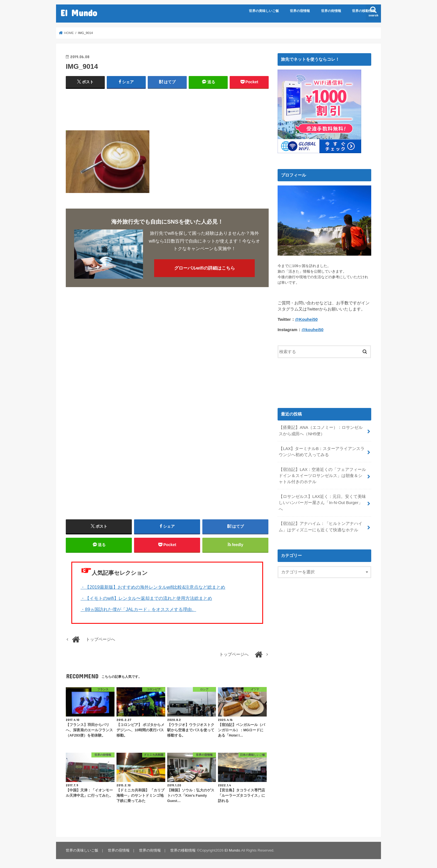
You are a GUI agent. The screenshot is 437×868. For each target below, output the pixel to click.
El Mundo (79, 13)
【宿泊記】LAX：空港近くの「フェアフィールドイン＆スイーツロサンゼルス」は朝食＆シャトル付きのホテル (322, 476)
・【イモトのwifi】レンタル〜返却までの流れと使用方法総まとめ (146, 598)
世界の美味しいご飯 (264, 11)
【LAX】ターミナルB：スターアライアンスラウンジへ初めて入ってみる (322, 451)
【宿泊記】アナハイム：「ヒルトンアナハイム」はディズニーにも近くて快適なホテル (321, 527)
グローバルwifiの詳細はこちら (205, 268)
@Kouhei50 (306, 319)
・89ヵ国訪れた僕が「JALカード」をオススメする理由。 (138, 609)
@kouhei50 (313, 330)
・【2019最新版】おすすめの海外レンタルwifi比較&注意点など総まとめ (153, 587)
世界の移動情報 (364, 11)
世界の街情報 (331, 11)
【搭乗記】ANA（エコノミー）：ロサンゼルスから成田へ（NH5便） (321, 431)
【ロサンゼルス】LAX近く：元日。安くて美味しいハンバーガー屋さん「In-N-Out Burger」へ (322, 503)
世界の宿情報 (300, 11)
